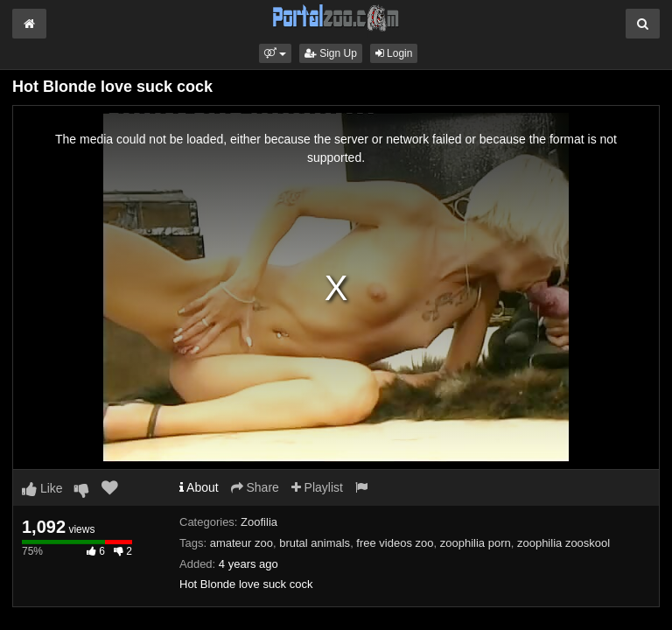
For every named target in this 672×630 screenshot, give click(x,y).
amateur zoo (241, 543)
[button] (275, 53)
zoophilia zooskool (563, 543)
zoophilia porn (476, 543)
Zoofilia (259, 522)
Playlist (317, 487)
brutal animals (315, 543)
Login (394, 53)
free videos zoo (395, 543)
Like (42, 488)
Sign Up (331, 53)
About (199, 487)
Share (255, 487)
